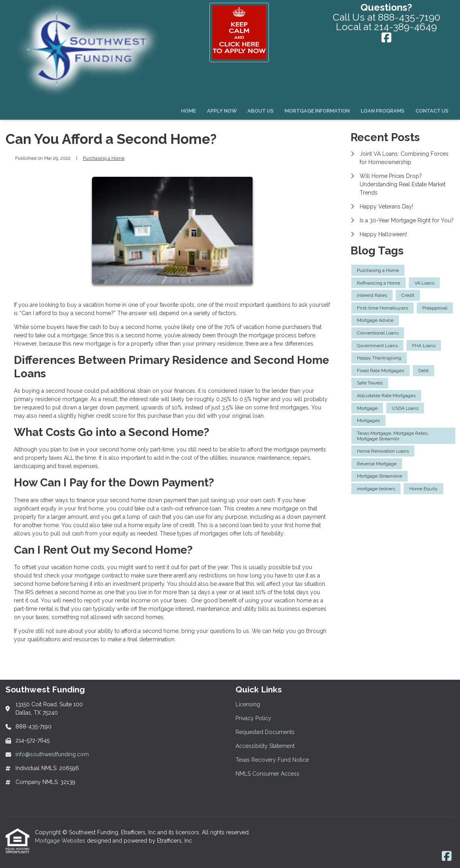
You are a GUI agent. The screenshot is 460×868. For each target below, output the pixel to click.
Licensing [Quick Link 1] (248, 704)
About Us (261, 111)
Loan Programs (383, 111)
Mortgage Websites (61, 841)
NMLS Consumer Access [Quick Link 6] (267, 774)
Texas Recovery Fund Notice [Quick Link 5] (272, 760)
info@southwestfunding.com (52, 754)
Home (189, 111)
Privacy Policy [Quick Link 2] (253, 718)
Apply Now (222, 111)
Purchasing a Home (104, 158)
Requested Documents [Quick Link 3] (265, 732)
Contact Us (432, 111)
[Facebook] (386, 38)
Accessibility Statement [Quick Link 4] (265, 746)
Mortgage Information (317, 111)
